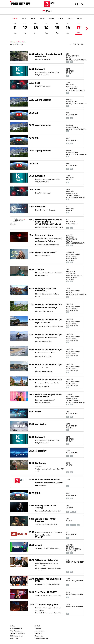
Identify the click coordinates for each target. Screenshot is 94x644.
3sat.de (12, 626)
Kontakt (37, 626)
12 (25, 28)
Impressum (38, 628)
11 (15, 28)
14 (47, 28)
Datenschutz (39, 636)
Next (86, 29)
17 (79, 28)
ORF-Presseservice (16, 636)
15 (57, 28)
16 (68, 28)
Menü (47, 11)
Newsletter (38, 634)
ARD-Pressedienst (16, 631)
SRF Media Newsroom (17, 634)
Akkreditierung (40, 631)
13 (36, 28)
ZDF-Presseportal (16, 628)
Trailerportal (14, 639)
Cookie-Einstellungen (42, 639)
